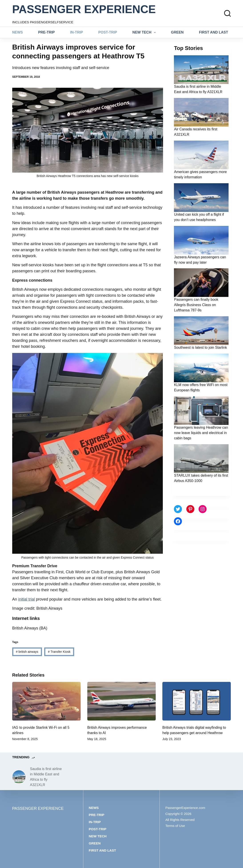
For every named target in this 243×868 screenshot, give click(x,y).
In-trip (77, 32)
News (18, 32)
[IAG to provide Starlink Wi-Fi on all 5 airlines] (46, 701)
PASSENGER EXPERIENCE (84, 9)
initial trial (27, 599)
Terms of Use (175, 826)
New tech (145, 32)
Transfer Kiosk (59, 652)
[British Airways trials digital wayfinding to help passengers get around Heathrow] (197, 701)
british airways (27, 652)
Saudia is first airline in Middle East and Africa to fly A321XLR (46, 777)
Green (177, 32)
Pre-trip (47, 32)
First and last (214, 32)
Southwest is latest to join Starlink (200, 347)
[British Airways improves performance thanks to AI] (121, 701)
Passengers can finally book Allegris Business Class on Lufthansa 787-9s (196, 305)
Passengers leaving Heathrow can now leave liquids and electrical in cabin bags (201, 433)
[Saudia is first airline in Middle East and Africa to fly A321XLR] (19, 777)
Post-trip (108, 32)
